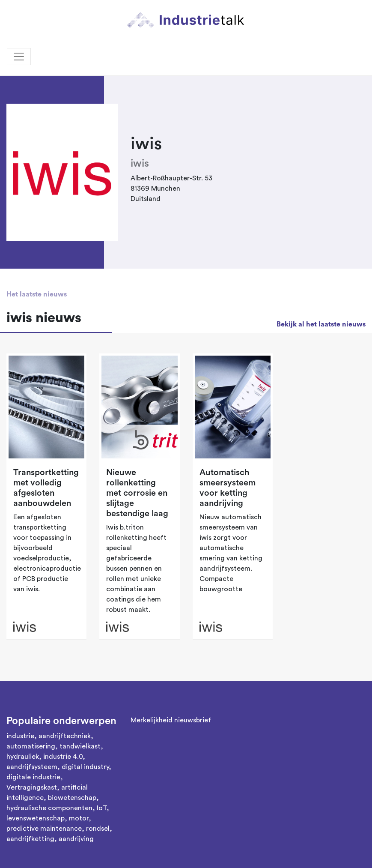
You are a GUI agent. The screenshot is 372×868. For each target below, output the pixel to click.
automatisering (31, 746)
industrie (20, 736)
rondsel (98, 829)
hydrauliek (23, 757)
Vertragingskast (32, 787)
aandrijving (76, 839)
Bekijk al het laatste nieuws (321, 324)
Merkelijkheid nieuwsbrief (171, 720)
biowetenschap (72, 798)
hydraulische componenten (49, 808)
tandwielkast (80, 746)
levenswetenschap (36, 818)
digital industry (85, 767)
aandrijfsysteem (32, 767)
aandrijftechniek (65, 736)
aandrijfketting (30, 839)
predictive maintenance (44, 829)
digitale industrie (33, 777)
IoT (102, 808)
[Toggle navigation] (19, 57)
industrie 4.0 (63, 757)
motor (79, 818)
